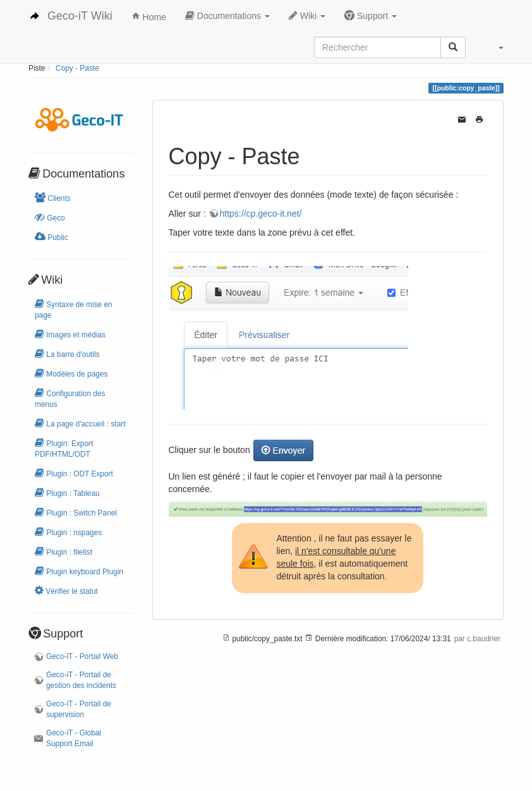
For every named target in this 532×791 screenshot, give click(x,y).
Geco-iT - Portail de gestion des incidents (81, 680)
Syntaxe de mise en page (74, 309)
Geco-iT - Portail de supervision (79, 709)
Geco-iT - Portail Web (82, 656)
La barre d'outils (67, 353)
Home (149, 17)
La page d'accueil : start (80, 423)
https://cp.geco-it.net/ (261, 214)
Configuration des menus (70, 398)
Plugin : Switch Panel (76, 512)
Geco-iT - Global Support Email (74, 738)
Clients (53, 197)
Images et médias (70, 334)
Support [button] (371, 15)
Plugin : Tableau (67, 492)
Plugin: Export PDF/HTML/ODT (64, 448)
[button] (500, 47)
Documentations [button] (227, 15)
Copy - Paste (77, 68)
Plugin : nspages (68, 532)
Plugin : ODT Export (74, 473)
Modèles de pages (71, 373)
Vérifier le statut (66, 590)
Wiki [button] (307, 15)
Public (51, 237)
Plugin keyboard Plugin (79, 571)
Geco (50, 217)
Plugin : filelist (63, 551)
